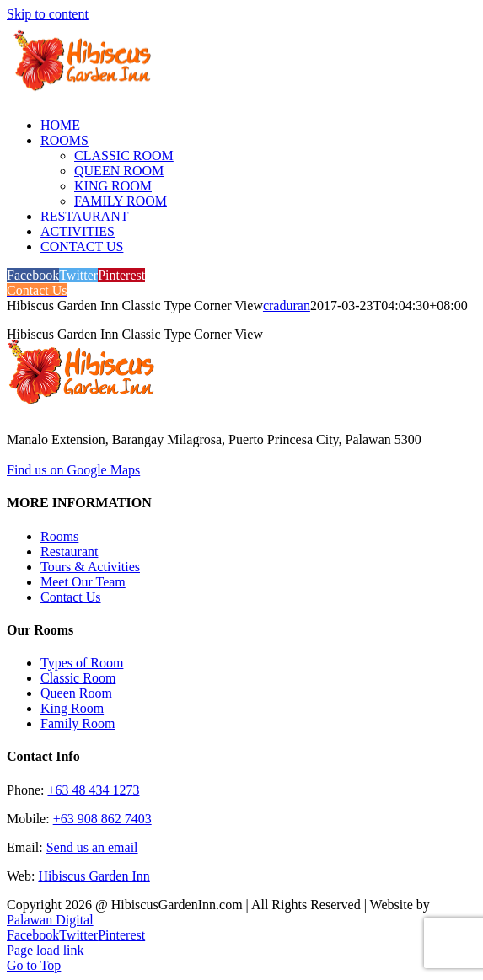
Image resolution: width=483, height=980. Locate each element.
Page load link (46, 950)
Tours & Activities (90, 567)
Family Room (78, 723)
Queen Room (76, 693)
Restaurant (69, 552)
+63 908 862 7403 (102, 819)
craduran (287, 305)
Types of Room (82, 663)
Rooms (59, 536)
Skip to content (48, 14)
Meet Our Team (83, 582)
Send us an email (92, 847)
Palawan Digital (50, 920)
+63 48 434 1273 (93, 790)
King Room (72, 708)
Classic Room (78, 678)
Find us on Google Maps (73, 470)
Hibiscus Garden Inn (94, 876)
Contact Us (71, 597)
